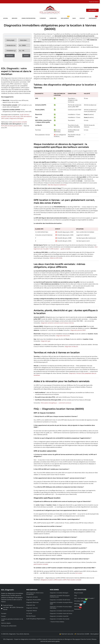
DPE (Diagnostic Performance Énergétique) (35, 594)
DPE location (58, 580)
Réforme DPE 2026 (56, 258)
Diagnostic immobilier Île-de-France (60, 600)
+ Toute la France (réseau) (57, 622)
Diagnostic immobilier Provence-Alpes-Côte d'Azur (61, 607)
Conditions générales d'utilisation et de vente (12, 620)
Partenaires (78, 609)
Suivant (26, 56)
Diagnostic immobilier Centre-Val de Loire (62, 611)
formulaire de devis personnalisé (12, 126)
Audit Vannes (24, 115)
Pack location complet (74, 580)
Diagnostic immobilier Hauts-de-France (61, 613)
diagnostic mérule (75, 373)
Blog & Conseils (79, 593)
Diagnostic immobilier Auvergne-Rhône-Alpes (61, 603)
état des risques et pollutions (57, 185)
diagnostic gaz (46, 341)
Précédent (10, 56)
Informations (80, 590)
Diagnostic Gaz (31, 605)
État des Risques (31, 616)
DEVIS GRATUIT (92, 10)
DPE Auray (16, 116)
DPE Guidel (5, 118)
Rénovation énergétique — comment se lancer (56, 403)
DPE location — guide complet (60, 249)
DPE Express (78, 606)
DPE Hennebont (26, 116)
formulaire (79, 573)
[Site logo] (50, 10)
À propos (4, 613)
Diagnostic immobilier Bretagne (59, 593)
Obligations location (47, 580)
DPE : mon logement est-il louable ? (84, 598)
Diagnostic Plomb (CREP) (34, 600)
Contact (3, 616)
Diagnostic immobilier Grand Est (59, 616)
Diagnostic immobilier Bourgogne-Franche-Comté (60, 596)
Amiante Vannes (6, 116)
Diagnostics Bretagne (16, 118)
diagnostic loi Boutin (71, 346)
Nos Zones (54, 590)
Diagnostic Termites (32, 608)
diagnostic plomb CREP (78, 330)
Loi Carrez (29, 613)
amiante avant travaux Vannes (64, 323)
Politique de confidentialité (9, 626)
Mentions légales (6, 623)
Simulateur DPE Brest (81, 601)
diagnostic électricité (63, 336)
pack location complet (20, 122)
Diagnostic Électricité (32, 602)
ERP (65, 580)
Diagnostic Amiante (32, 597)
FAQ (75, 596)
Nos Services (32, 590)
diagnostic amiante (47, 323)
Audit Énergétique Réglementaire (36, 619)
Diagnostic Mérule (31, 611)
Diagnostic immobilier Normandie (60, 619)
